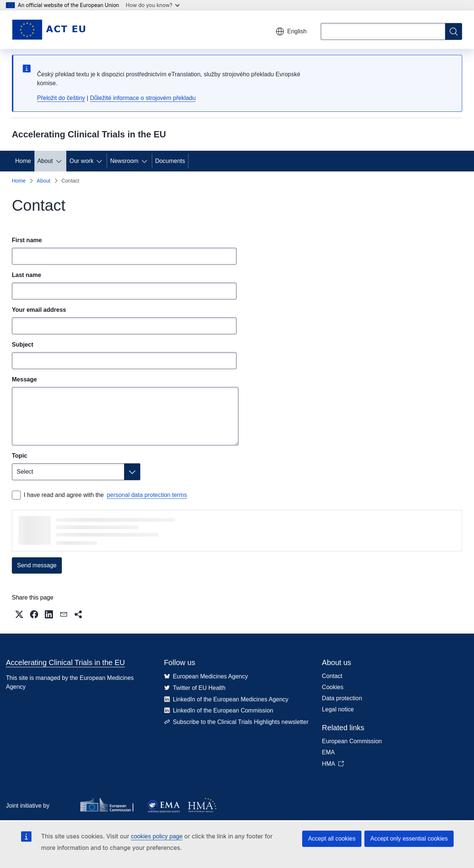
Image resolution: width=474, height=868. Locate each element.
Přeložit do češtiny (61, 98)
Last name (26, 275)
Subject (23, 345)
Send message (37, 565)
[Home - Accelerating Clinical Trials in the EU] (49, 30)
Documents (170, 161)
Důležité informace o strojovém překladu (143, 98)
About (45, 161)
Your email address (39, 310)
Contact (332, 676)
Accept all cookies (332, 839)
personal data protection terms (147, 495)
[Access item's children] (60, 161)
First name (27, 240)
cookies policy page (157, 836)
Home (23, 161)
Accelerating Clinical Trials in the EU (65, 662)
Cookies (333, 687)
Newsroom (124, 161)
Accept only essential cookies (409, 839)
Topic (19, 456)
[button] (19, 614)
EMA (328, 752)
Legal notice (338, 709)
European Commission (352, 741)
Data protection (342, 698)
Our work (82, 161)
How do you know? (153, 5)
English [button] (291, 31)
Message (24, 379)
